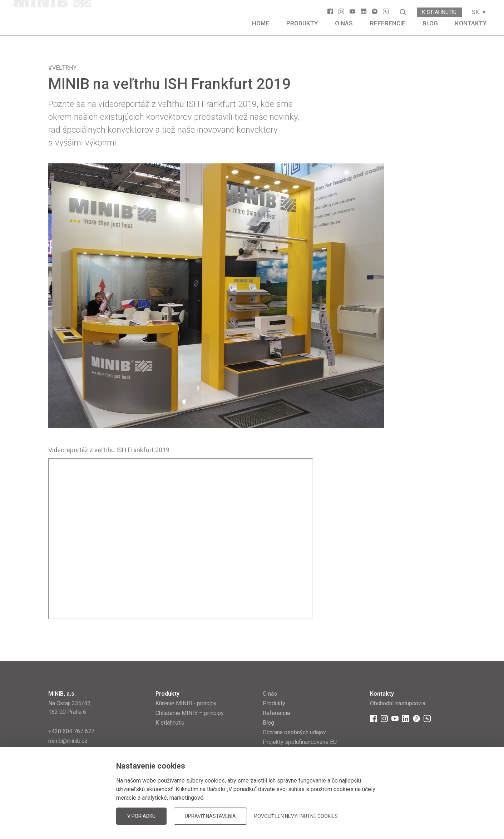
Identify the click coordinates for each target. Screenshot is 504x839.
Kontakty (471, 23)
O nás (344, 23)
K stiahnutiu (439, 12)
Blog (430, 23)
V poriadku (141, 816)
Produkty (302, 23)
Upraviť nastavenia (210, 816)
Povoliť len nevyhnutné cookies (296, 816)
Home (261, 23)
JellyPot (444, 816)
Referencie (388, 23)
